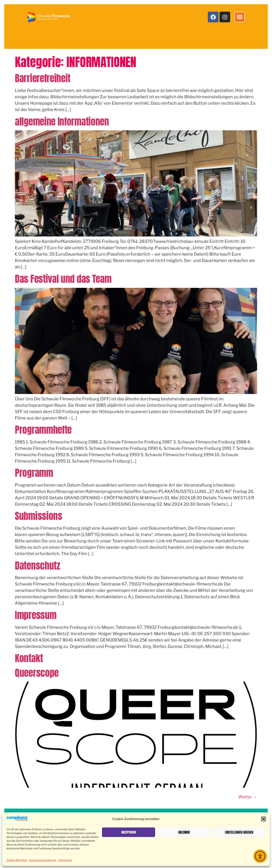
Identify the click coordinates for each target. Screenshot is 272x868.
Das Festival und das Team (63, 279)
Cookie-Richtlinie (17, 860)
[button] (263, 819)
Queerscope (37, 673)
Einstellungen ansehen (239, 832)
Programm (34, 473)
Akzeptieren (129, 832)
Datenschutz (38, 566)
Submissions (39, 516)
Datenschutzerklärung (43, 860)
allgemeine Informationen (62, 121)
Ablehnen (184, 832)
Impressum (65, 860)
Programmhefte (43, 430)
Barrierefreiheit (43, 78)
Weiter (248, 797)
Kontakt (29, 658)
